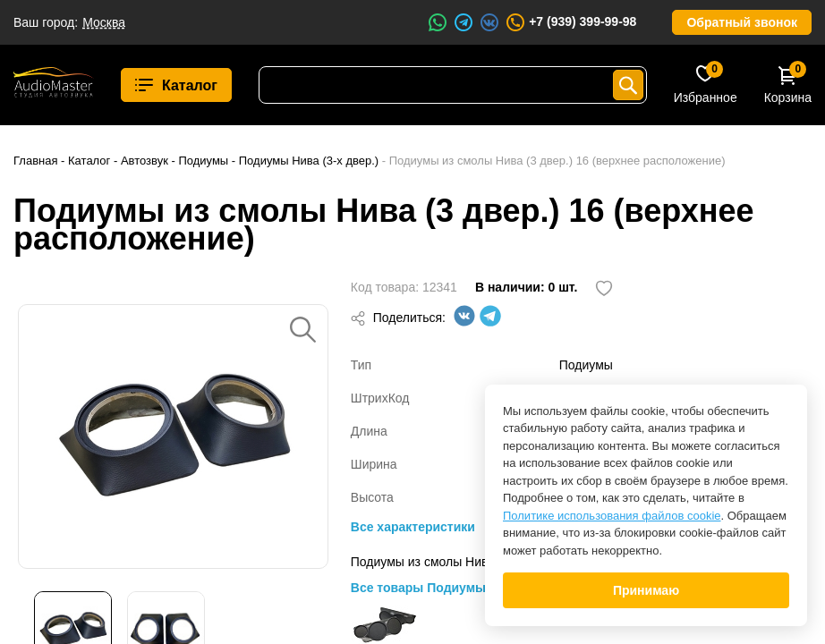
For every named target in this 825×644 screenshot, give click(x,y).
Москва (104, 22)
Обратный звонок (742, 22)
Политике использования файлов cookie (612, 516)
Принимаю (646, 590)
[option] (173, 436)
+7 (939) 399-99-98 (570, 22)
